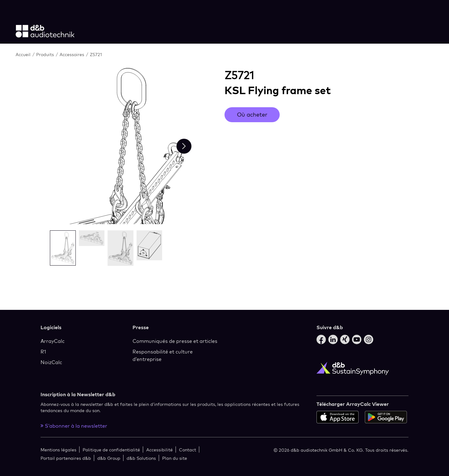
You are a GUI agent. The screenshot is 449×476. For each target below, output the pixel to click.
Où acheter (252, 115)
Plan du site (175, 458)
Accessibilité (159, 450)
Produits (46, 54)
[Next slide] (184, 146)
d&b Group (109, 458)
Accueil (24, 54)
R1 (43, 352)
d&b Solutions (141, 458)
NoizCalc (51, 362)
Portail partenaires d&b (66, 458)
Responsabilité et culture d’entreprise (163, 355)
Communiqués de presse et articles (175, 341)
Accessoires (72, 54)
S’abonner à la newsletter (74, 426)
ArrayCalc (53, 341)
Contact (188, 450)
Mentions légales (58, 450)
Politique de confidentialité (111, 450)
